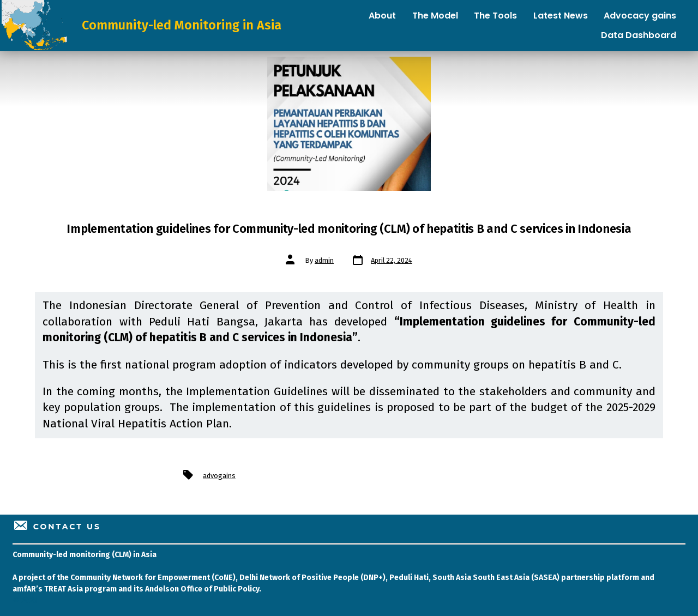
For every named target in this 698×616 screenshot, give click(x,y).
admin (324, 260)
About (382, 16)
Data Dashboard (639, 35)
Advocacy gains (640, 16)
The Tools (495, 16)
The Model (435, 16)
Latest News (561, 16)
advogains (219, 476)
